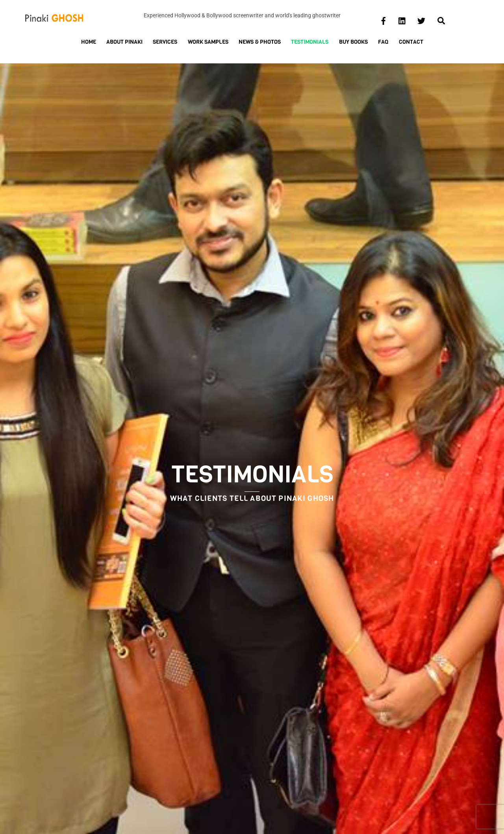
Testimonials (310, 42)
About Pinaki (124, 42)
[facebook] (384, 20)
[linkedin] (402, 20)
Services (165, 42)
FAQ (383, 42)
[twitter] (421, 20)
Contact (411, 42)
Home (89, 42)
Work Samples (208, 42)
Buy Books (353, 42)
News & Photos (260, 42)
